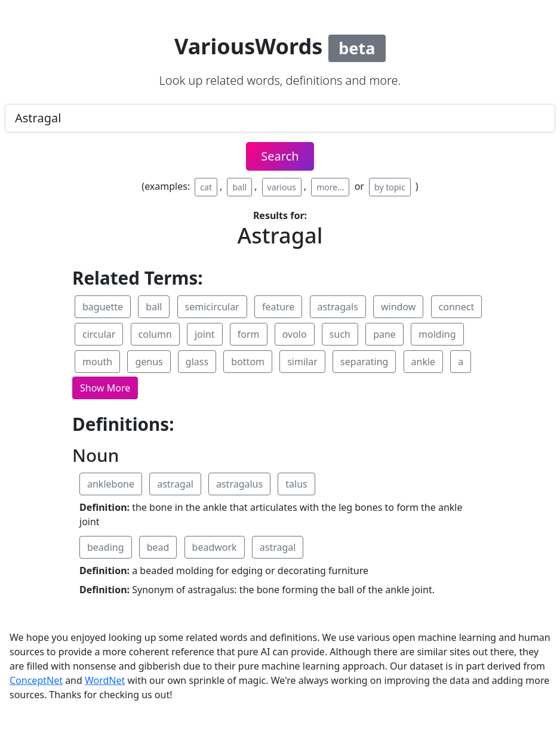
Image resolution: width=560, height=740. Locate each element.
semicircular (212, 307)
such (340, 334)
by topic (390, 187)
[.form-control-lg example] (280, 118)
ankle (424, 362)
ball (239, 187)
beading (106, 547)
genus (149, 362)
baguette (103, 307)
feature (278, 307)
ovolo (295, 334)
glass (197, 362)
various (282, 187)
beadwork (215, 547)
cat (206, 187)
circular (99, 334)
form (249, 334)
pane (384, 334)
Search (280, 156)
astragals (338, 307)
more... (330, 187)
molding (437, 334)
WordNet (105, 680)
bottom (248, 362)
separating (364, 362)
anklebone (111, 484)
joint (205, 334)
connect (457, 307)
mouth (97, 362)
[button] (105, 388)
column (155, 334)
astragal (175, 484)
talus (296, 484)
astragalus (239, 484)
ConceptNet (36, 680)
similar (302, 362)
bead (158, 547)
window (398, 307)
